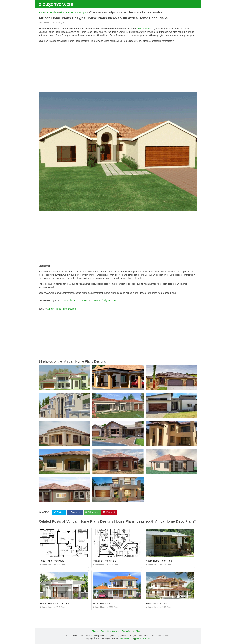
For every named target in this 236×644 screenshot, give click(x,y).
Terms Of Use (128, 631)
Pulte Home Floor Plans (52, 561)
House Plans (44, 23)
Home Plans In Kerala (157, 604)
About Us (140, 631)
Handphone (69, 300)
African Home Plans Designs (62, 309)
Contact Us (106, 631)
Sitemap (96, 631)
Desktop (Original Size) (105, 300)
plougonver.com (56, 4)
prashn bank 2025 (143, 638)
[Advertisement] (118, 68)
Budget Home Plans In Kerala (55, 604)
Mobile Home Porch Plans (159, 561)
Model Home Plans (102, 604)
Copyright (116, 631)
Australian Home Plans (104, 561)
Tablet (84, 300)
